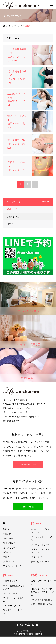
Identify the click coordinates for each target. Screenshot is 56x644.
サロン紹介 (8, 534)
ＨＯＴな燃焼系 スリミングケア (14, 587)
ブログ (6, 557)
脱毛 (40, 575)
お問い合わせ (9, 561)
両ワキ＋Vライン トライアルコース (44, 583)
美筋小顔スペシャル (40, 562)
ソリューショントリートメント (42, 551)
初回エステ (12, 209)
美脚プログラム (10, 581)
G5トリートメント (12, 606)
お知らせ (7, 552)
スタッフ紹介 (9, 543)
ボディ (10, 224)
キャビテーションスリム (13, 599)
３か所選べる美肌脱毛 (42, 600)
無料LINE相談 (28, 507)
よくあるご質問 (10, 548)
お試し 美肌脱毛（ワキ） (43, 604)
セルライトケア (10, 593)
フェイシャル (13, 217)
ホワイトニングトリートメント (42, 531)
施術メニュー (9, 529)
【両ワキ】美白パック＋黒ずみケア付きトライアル (43, 592)
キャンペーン (9, 538)
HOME (4, 523)
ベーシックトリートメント (42, 539)
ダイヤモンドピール (40, 545)
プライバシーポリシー (13, 566)
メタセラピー (37, 557)
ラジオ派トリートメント (13, 612)
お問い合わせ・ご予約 (28, 465)
